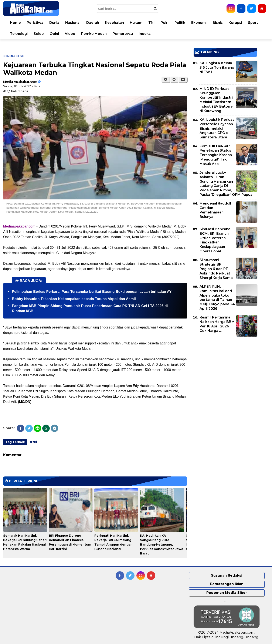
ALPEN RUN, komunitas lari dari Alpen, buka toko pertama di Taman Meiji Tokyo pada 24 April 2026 (217, 298)
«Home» (9, 56)
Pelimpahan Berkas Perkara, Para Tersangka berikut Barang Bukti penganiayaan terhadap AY (92, 292)
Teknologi (19, 34)
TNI (152, 23)
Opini (54, 34)
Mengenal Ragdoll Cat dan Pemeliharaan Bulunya (215, 210)
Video (70, 34)
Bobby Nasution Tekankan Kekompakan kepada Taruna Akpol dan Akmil (74, 299)
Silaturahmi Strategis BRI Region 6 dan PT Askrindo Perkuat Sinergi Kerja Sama (216, 269)
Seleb (39, 34)
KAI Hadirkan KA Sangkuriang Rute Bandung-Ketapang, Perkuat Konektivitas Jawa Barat (162, 544)
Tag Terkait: (15, 442)
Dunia (54, 23)
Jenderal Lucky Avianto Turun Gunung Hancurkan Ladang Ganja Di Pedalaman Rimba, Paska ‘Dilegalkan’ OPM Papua (226, 184)
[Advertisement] (225, 372)
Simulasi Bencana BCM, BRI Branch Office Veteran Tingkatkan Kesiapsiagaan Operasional (215, 240)
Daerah (93, 23)
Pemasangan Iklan (227, 584)
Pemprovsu (123, 34)
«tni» (20, 56)
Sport (253, 23)
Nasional (73, 23)
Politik (180, 23)
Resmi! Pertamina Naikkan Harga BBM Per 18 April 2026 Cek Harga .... (217, 324)
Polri (165, 23)
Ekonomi (199, 23)
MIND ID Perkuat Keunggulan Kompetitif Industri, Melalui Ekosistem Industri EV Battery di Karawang (217, 100)
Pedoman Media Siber (227, 593)
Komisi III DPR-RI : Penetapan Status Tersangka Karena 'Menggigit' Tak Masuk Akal (216, 155)
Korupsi (235, 23)
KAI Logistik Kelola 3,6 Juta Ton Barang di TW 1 (217, 68)
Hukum (136, 23)
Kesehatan (114, 23)
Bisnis (218, 23)
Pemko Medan (94, 34)
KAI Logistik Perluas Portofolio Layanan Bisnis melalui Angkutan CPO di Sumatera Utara (217, 128)
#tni (34, 442)
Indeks (145, 34)
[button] (183, 80)
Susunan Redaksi (227, 575)
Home (15, 23)
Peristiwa (35, 23)
